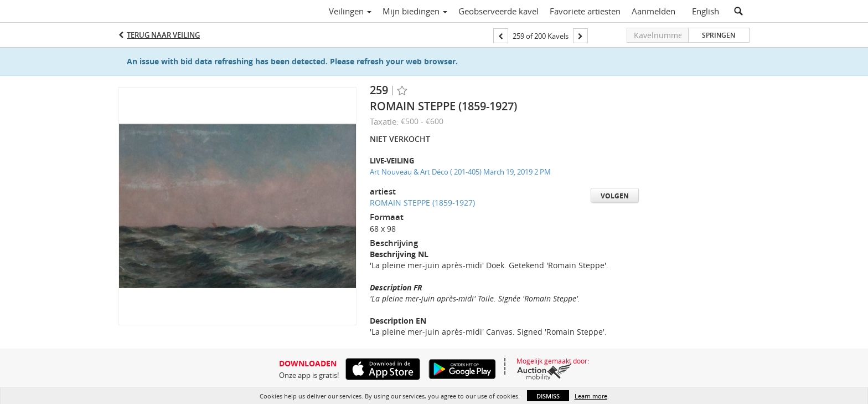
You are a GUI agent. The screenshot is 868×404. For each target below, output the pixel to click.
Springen (719, 35)
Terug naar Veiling (163, 35)
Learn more (591, 396)
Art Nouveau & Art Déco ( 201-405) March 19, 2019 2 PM (460, 172)
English (706, 11)
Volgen (615, 196)
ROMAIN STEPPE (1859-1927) (422, 203)
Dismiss (548, 396)
